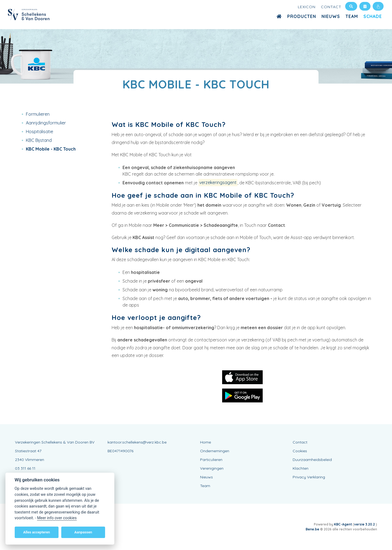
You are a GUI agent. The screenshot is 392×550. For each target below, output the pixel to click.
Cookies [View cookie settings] (300, 451)
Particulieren (211, 460)
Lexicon (307, 7)
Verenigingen (212, 468)
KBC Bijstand (39, 140)
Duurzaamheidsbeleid (312, 460)
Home (206, 442)
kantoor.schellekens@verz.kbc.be (137, 442)
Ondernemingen (215, 451)
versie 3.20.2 (365, 524)
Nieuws (331, 16)
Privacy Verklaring (309, 477)
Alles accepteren (36, 532)
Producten (302, 16)
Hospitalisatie (39, 132)
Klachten (301, 468)
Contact (331, 7)
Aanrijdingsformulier (46, 123)
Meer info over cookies (57, 518)
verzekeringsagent (218, 183)
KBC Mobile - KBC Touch (51, 149)
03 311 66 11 (25, 468)
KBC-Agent (343, 524)
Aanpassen (83, 532)
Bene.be (313, 529)
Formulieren (38, 114)
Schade (373, 16)
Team (352, 16)
